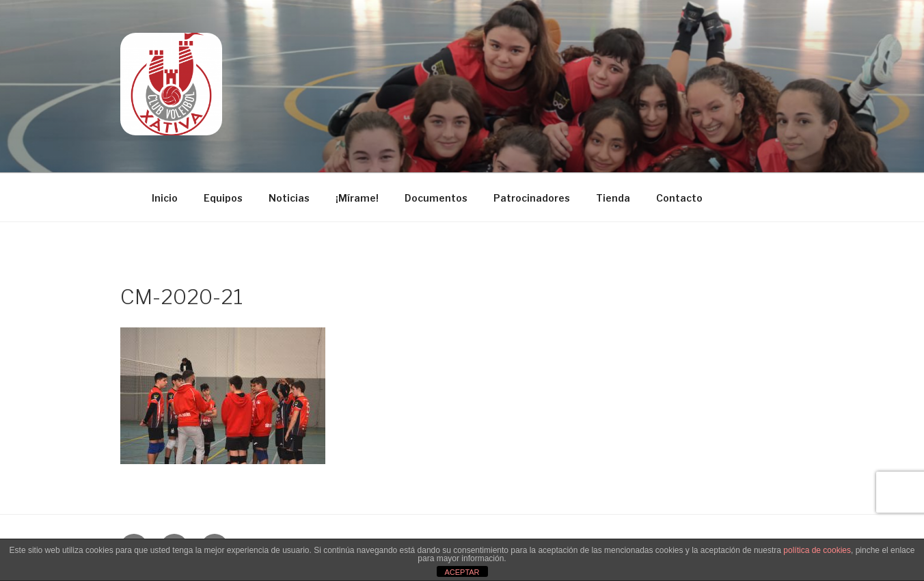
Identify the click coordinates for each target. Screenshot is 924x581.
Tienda (613, 198)
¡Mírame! (357, 198)
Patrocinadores (532, 198)
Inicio (165, 198)
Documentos (436, 198)
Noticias (289, 198)
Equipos (223, 198)
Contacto (679, 198)
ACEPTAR (462, 572)
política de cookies (817, 550)
